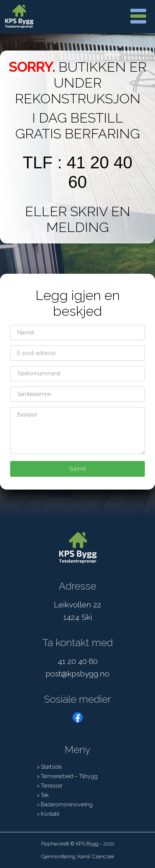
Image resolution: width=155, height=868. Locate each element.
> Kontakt (48, 814)
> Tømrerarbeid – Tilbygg (67, 776)
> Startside (49, 767)
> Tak (43, 795)
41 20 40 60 (78, 661)
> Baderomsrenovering (65, 805)
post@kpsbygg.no (77, 674)
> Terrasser (50, 786)
